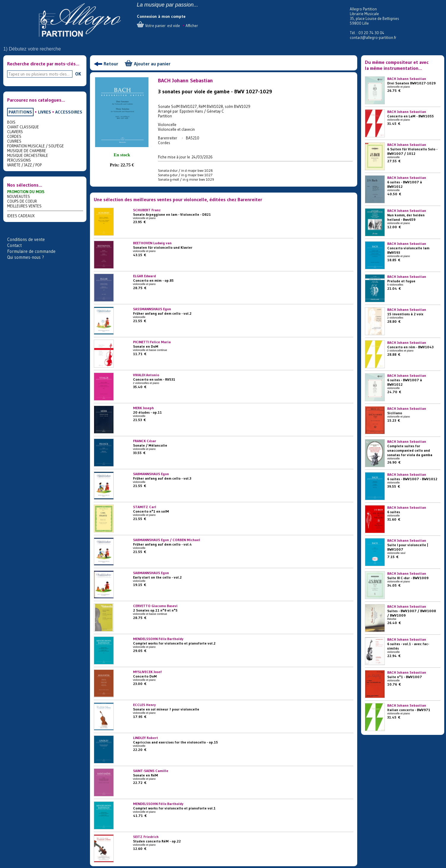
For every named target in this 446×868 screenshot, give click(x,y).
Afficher (192, 26)
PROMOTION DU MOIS (26, 192)
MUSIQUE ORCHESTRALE (28, 155)
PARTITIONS (20, 112)
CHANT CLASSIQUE (23, 127)
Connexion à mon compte (161, 16)
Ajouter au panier (152, 64)
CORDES (14, 136)
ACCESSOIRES (69, 112)
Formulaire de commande (31, 251)
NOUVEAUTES (19, 196)
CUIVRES (14, 141)
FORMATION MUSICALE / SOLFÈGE (35, 146)
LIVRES (45, 112)
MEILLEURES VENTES (24, 206)
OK (78, 74)
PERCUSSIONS (19, 160)
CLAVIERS (15, 132)
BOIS (11, 122)
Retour (111, 64)
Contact (14, 245)
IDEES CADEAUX (21, 216)
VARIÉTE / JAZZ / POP (24, 165)
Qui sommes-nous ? (26, 257)
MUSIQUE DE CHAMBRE (27, 151)
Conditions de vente (26, 239)
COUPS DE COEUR (22, 201)
